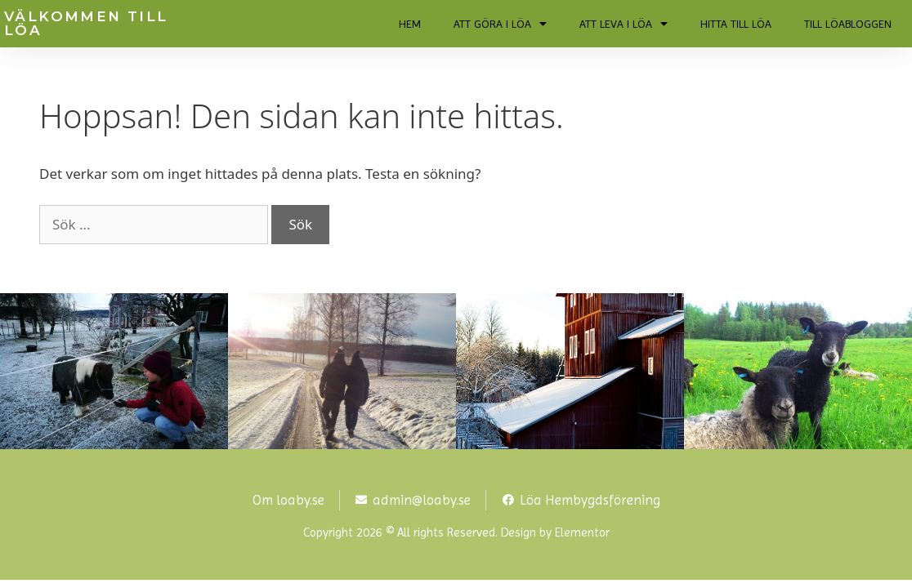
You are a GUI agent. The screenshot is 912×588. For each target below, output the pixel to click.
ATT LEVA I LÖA (624, 24)
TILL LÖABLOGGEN (848, 24)
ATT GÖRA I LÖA (500, 24)
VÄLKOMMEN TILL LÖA (86, 23)
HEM (410, 24)
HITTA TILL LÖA (736, 24)
